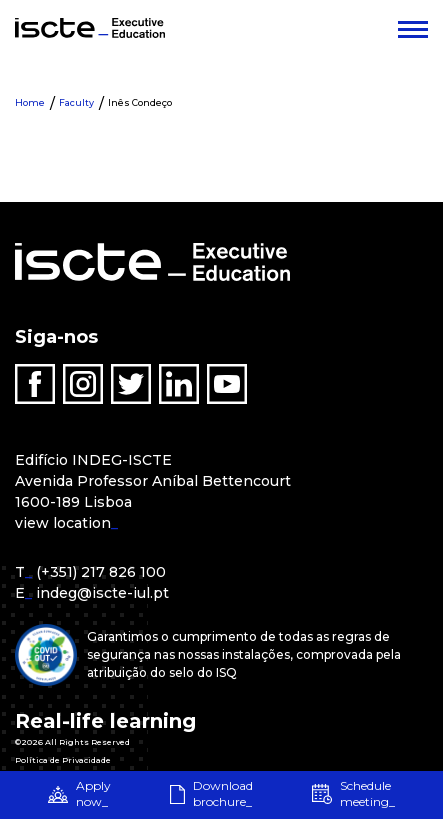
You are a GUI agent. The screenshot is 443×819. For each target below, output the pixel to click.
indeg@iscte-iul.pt (102, 593)
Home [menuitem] (30, 102)
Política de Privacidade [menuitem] (63, 760)
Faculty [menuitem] (76, 102)
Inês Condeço (140, 102)
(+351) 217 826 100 (101, 572)
